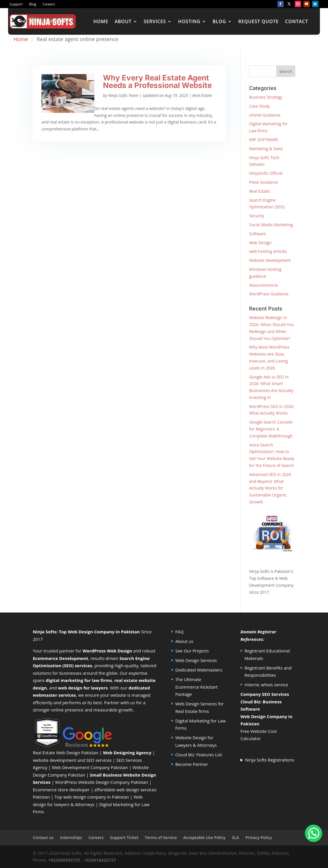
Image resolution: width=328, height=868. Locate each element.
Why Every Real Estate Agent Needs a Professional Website (157, 81)
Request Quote (259, 21)
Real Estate (202, 95)
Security (257, 216)
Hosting (189, 21)
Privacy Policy (259, 837)
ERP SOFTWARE (263, 140)
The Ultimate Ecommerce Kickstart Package (197, 687)
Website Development (270, 260)
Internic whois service (266, 685)
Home (101, 21)
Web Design (260, 243)
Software (257, 234)
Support (16, 4)
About (123, 21)
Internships (71, 837)
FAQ (179, 632)
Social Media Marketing (271, 225)
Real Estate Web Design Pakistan (65, 753)
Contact (297, 21)
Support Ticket (124, 837)
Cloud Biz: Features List (199, 755)
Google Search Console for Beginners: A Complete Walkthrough (271, 429)
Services (155, 21)
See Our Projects (192, 651)
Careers (49, 4)
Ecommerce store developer (61, 790)
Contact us (43, 837)
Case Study (259, 106)
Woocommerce (263, 285)
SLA (236, 837)
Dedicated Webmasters (199, 670)
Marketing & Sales (266, 149)
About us (184, 641)
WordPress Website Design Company (93, 782)
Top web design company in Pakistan (92, 797)
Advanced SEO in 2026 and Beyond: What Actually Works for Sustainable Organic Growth (270, 488)
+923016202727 (100, 860)
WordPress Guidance (269, 294)
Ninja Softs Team (123, 95)
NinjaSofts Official (266, 173)
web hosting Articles (268, 251)
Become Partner (192, 764)
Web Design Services (196, 660)
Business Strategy (266, 97)
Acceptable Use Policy (204, 837)
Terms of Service (161, 837)
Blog (33, 4)
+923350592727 (64, 860)
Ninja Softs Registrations (270, 760)
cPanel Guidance (265, 115)
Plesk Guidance (263, 182)
